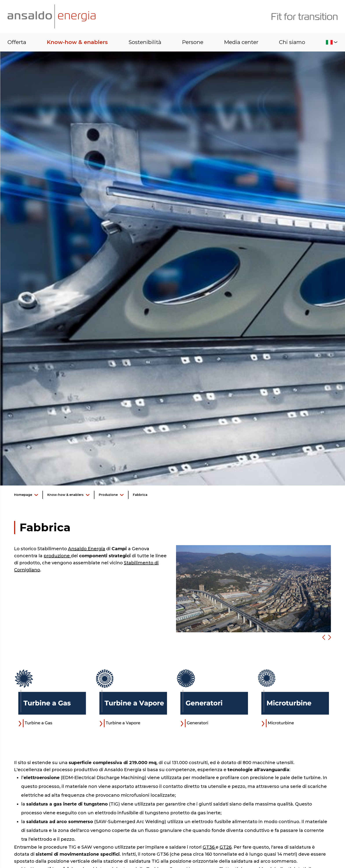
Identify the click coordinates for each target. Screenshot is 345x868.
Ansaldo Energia (87, 549)
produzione (57, 556)
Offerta (17, 42)
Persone (193, 42)
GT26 (226, 847)
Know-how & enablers (77, 42)
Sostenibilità (145, 42)
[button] (322, 637)
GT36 (209, 847)
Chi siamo (292, 42)
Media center (241, 42)
